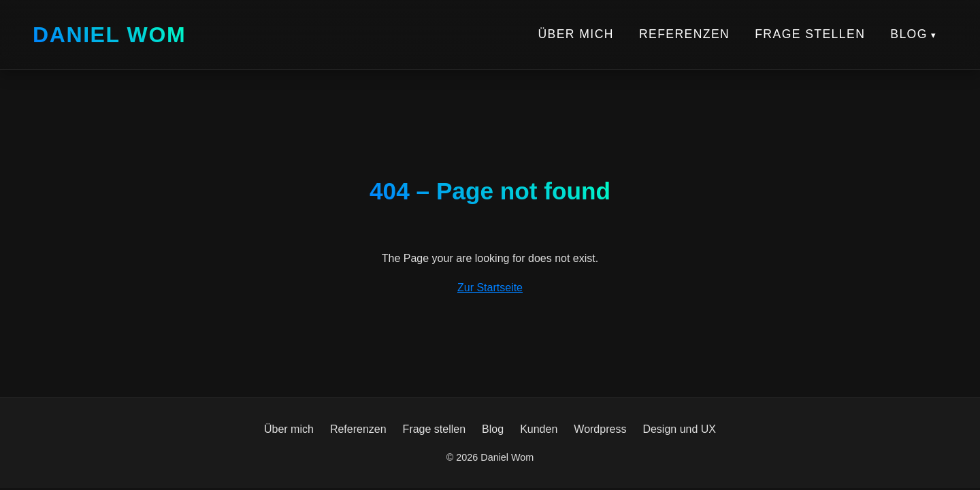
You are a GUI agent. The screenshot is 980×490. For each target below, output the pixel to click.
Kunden (539, 429)
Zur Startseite (490, 288)
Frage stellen (810, 34)
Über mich (575, 34)
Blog (909, 34)
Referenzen (684, 34)
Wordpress (600, 429)
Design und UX (679, 429)
